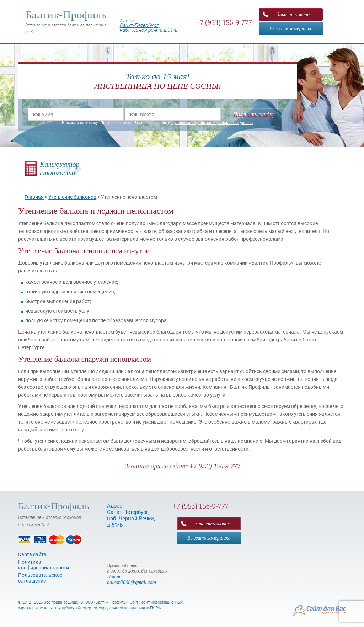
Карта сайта (32, 554)
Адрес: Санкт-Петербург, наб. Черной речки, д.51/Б (149, 25)
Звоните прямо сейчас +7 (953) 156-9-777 (182, 466)
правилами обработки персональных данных (212, 123)
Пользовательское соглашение (40, 578)
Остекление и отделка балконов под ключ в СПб (66, 23)
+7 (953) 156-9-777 (224, 22)
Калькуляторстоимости (60, 169)
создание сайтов (332, 612)
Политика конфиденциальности (44, 565)
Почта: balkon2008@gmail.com (132, 580)
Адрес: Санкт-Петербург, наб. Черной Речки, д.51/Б (131, 515)
